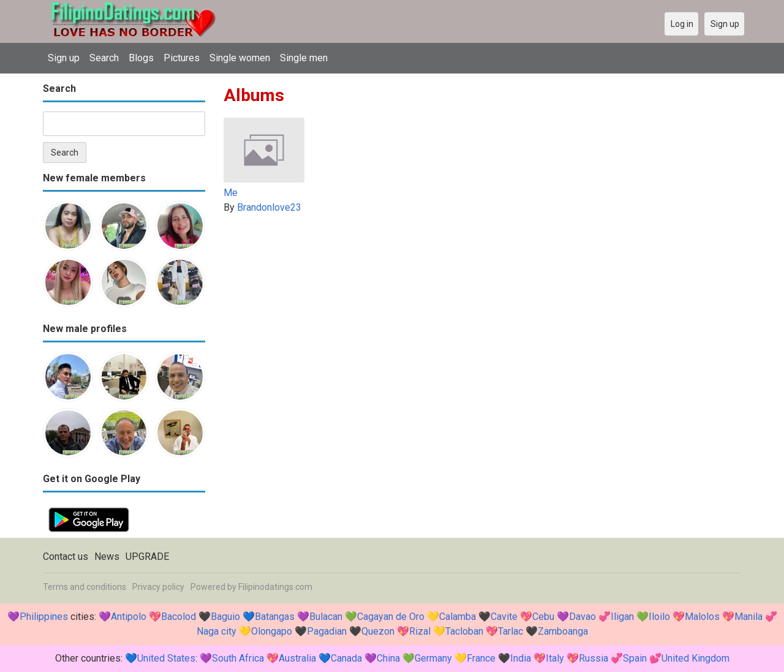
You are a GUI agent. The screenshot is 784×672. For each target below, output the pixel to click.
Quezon (378, 631)
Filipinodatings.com (275, 587)
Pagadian (327, 631)
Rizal (420, 631)
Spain (635, 658)
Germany (433, 658)
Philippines (44, 617)
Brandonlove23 (269, 207)
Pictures (182, 58)
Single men (304, 58)
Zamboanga (563, 631)
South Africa (238, 658)
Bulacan (326, 617)
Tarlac (511, 631)
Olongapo (272, 631)
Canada (346, 658)
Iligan (622, 617)
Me (231, 193)
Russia (594, 658)
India (521, 658)
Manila (748, 617)
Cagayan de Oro (391, 617)
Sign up (64, 58)
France (481, 658)
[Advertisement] (482, 310)
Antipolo (129, 617)
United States (166, 658)
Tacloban (464, 631)
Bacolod (179, 617)
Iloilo (659, 617)
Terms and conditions (85, 587)
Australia (297, 658)
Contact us (66, 557)
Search (104, 58)
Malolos (702, 617)
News (107, 557)
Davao (582, 617)
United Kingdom (695, 658)
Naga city (217, 631)
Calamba (458, 617)
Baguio (225, 617)
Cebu (543, 617)
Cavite (504, 617)
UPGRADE (147, 557)
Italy (555, 658)
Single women (240, 58)
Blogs (141, 58)
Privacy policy (158, 587)
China (388, 658)
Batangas (275, 617)
